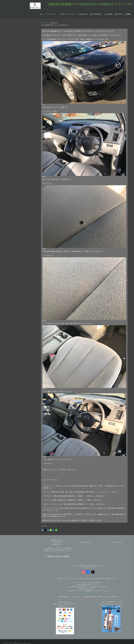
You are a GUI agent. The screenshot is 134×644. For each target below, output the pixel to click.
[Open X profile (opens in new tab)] (93, 572)
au (86, 593)
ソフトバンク (92, 593)
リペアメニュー (51, 14)
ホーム (42, 14)
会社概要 (128, 14)
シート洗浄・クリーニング (67, 14)
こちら (124, 542)
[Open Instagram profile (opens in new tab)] (83, 572)
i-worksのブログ (83, 14)
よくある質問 (108, 14)
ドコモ (82, 593)
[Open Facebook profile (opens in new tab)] (88, 572)
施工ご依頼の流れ (96, 14)
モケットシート (53, 526)
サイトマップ (17, 642)
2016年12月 (46, 23)
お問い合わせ (119, 14)
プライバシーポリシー (8, 642)
